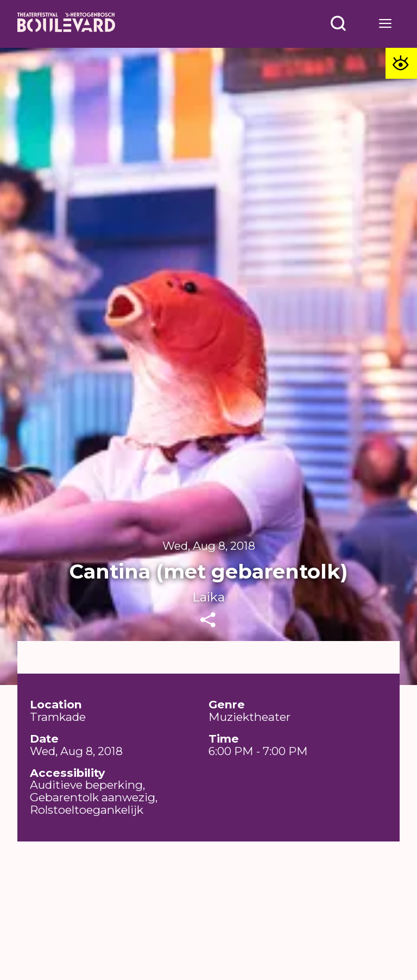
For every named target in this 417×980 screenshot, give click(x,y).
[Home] (66, 24)
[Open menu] (339, 24)
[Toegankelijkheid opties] (401, 64)
